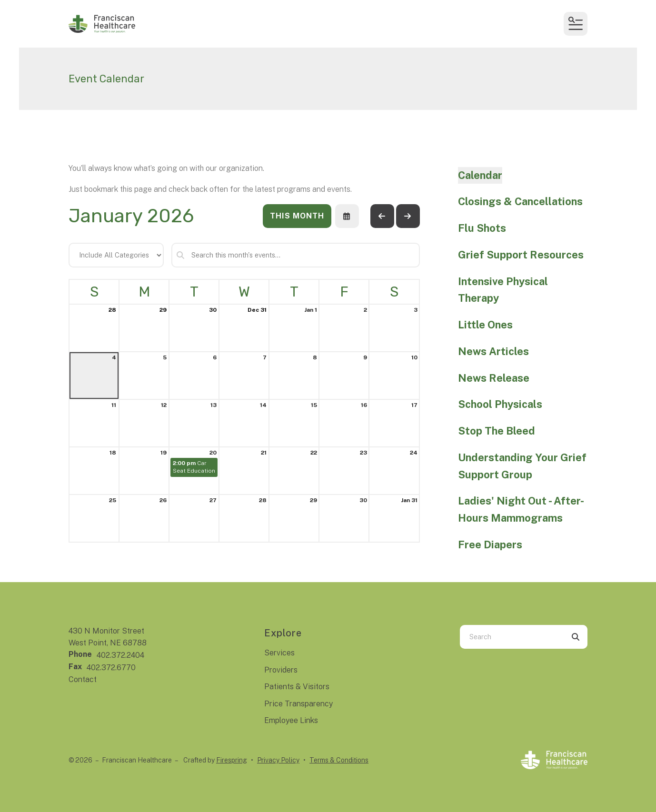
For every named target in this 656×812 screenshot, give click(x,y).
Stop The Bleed (497, 431)
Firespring (232, 760)
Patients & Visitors (297, 687)
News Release (494, 378)
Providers (281, 670)
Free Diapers (490, 545)
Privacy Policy (278, 760)
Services (279, 653)
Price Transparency (298, 704)
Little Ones (485, 325)
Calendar (480, 175)
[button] (576, 24)
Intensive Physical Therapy (503, 290)
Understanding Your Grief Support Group (522, 466)
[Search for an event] (296, 255)
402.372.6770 (111, 668)
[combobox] (512, 637)
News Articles (493, 351)
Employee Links (291, 720)
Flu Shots (482, 228)
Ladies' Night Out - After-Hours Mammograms (521, 509)
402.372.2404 (120, 655)
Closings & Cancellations (520, 201)
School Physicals (500, 404)
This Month (297, 216)
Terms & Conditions (339, 760)
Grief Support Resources (521, 255)
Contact (83, 679)
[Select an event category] (116, 255)
